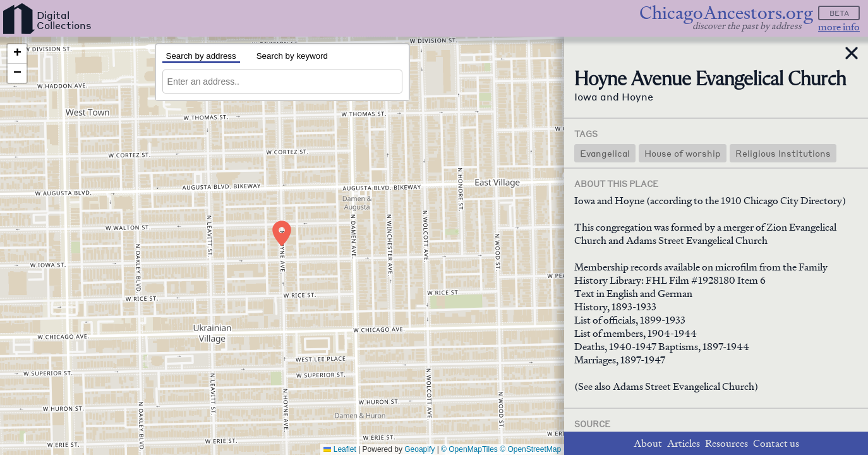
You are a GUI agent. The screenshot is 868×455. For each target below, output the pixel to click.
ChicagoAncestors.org (726, 13)
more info (839, 27)
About (648, 443)
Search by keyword (292, 56)
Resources (726, 443)
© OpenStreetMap (530, 449)
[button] (282, 233)
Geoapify (419, 449)
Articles (684, 443)
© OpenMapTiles (469, 449)
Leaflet (340, 449)
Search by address (201, 56)
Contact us (776, 443)
